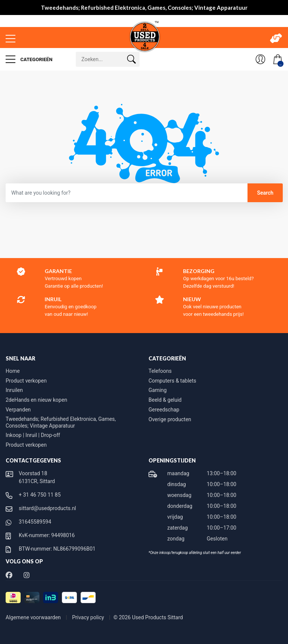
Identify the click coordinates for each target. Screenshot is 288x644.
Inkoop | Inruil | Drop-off (33, 435)
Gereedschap (164, 410)
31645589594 (35, 522)
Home (13, 371)
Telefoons (160, 371)
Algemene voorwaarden (34, 617)
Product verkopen (26, 381)
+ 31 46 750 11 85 (40, 495)
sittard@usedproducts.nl (47, 508)
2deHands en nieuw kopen (36, 400)
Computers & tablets (172, 381)
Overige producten (170, 419)
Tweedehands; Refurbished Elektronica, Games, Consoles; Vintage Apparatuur (61, 422)
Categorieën (29, 59)
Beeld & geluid (165, 400)
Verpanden (18, 410)
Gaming (157, 390)
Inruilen (14, 390)
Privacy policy (89, 617)
